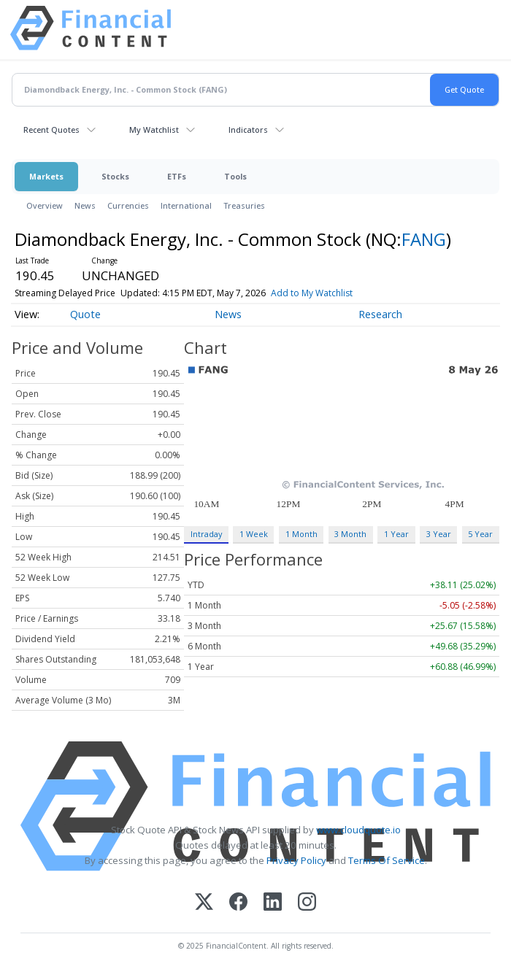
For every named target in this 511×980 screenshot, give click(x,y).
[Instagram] (307, 903)
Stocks (115, 176)
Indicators (248, 130)
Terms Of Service (387, 860)
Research (380, 314)
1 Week (254, 534)
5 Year (480, 534)
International (186, 205)
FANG (424, 239)
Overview (45, 205)
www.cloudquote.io (358, 830)
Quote (85, 314)
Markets (46, 176)
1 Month (301, 534)
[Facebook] (238, 903)
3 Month (350, 534)
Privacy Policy (296, 860)
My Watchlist (154, 130)
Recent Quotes (51, 130)
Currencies (128, 205)
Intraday (206, 534)
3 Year (439, 534)
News (85, 205)
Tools (235, 176)
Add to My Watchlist (312, 293)
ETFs (177, 176)
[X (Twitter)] (204, 903)
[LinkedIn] (273, 903)
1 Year (396, 534)
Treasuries (244, 205)
